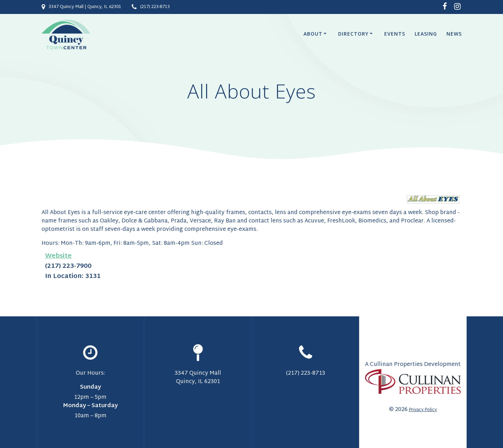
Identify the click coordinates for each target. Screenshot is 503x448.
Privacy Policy (423, 410)
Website (58, 256)
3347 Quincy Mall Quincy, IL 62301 (198, 378)
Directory (353, 34)
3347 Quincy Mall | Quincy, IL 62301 (85, 7)
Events (395, 34)
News (454, 34)
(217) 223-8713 (155, 7)
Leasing (426, 34)
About (313, 34)
